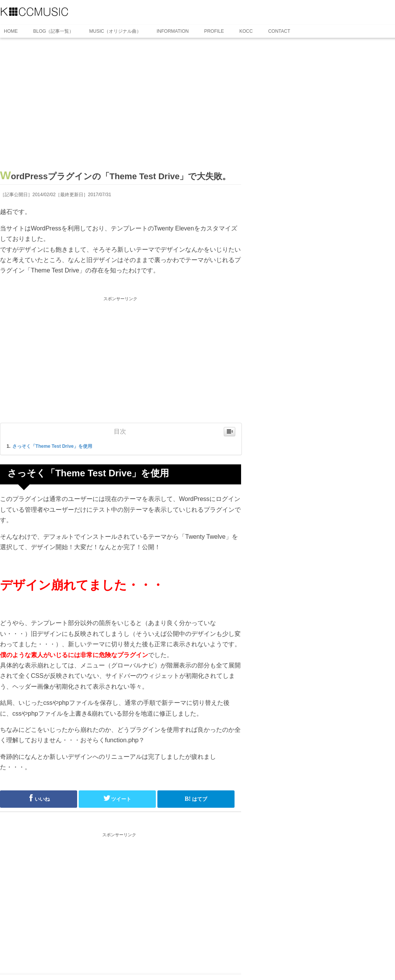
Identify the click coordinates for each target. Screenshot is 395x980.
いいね (38, 798)
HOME (11, 31)
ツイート (117, 798)
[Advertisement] (121, 107)
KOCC (246, 31)
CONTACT (279, 31)
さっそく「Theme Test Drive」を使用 (52, 446)
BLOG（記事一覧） (53, 31)
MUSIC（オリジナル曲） (115, 31)
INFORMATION (173, 31)
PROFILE (214, 31)
